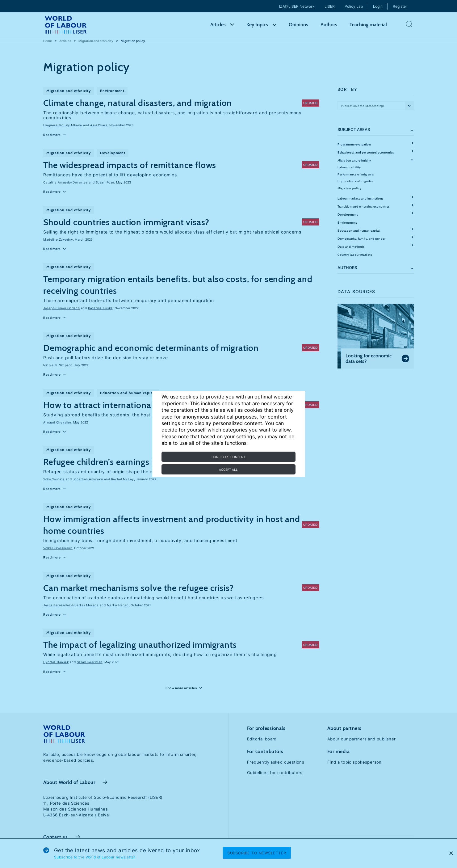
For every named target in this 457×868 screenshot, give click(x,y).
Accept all (228, 470)
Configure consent (228, 457)
